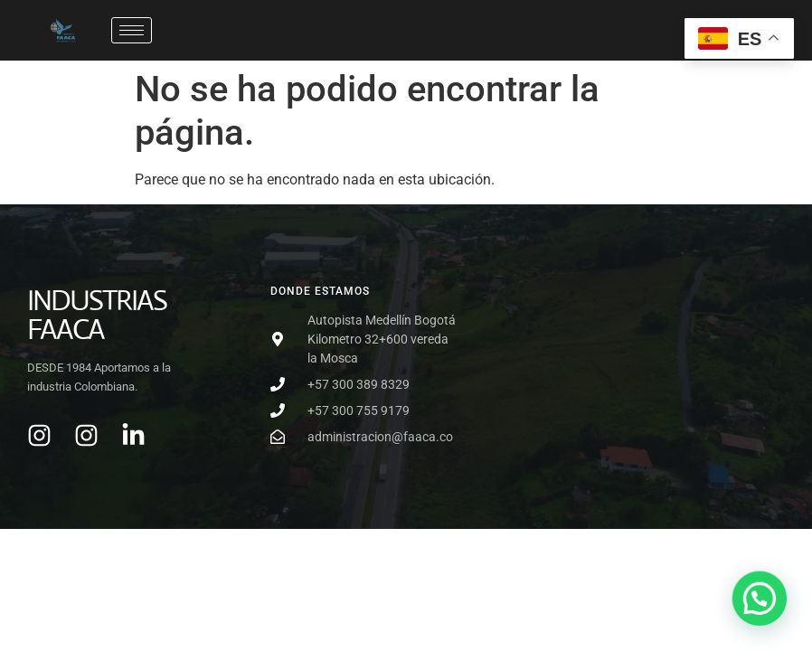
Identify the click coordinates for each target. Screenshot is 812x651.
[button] (760, 601)
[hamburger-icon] (132, 30)
